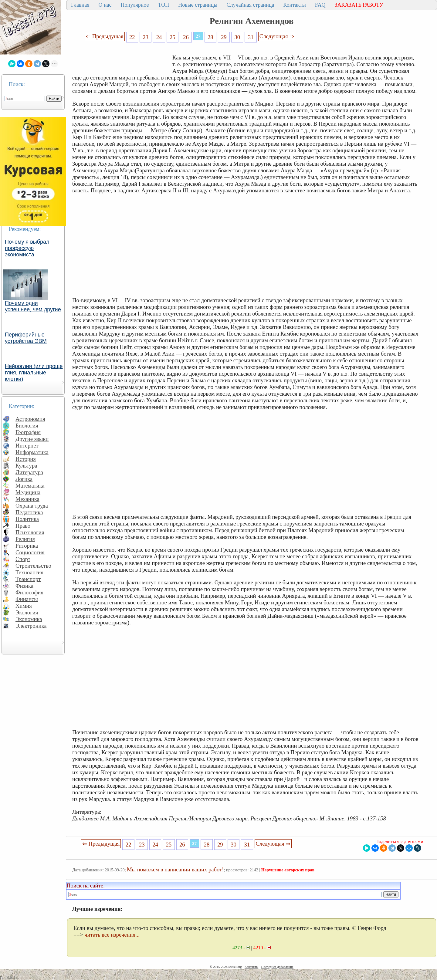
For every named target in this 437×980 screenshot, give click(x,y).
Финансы (27, 599)
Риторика (27, 546)
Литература (29, 472)
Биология (27, 426)
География (28, 432)
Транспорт (28, 579)
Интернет (27, 446)
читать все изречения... (112, 935)
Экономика (29, 619)
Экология (27, 612)
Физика (24, 586)
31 (251, 37)
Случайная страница (250, 5)
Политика (27, 519)
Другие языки (32, 439)
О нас (105, 5)
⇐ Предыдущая (105, 36)
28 (210, 37)
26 (186, 37)
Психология (30, 532)
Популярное (135, 5)
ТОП (164, 5)
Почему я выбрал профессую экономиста (27, 248)
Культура (26, 466)
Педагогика (29, 512)
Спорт (23, 559)
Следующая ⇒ (277, 36)
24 (159, 37)
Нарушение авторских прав (288, 870)
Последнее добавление (277, 967)
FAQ (320, 5)
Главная (80, 5)
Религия (25, 539)
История (26, 459)
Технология (29, 572)
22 (132, 37)
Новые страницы (198, 5)
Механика (27, 499)
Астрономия (30, 419)
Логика (24, 479)
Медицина (28, 492)
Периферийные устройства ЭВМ (26, 338)
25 (173, 37)
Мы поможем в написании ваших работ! (175, 869)
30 (237, 37)
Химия (24, 606)
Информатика (32, 452)
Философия (29, 592)
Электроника (31, 626)
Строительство (33, 566)
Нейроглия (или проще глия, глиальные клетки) (34, 373)
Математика (30, 486)
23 (146, 37)
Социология (30, 552)
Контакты (294, 5)
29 (224, 37)
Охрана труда (32, 506)
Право (23, 526)
